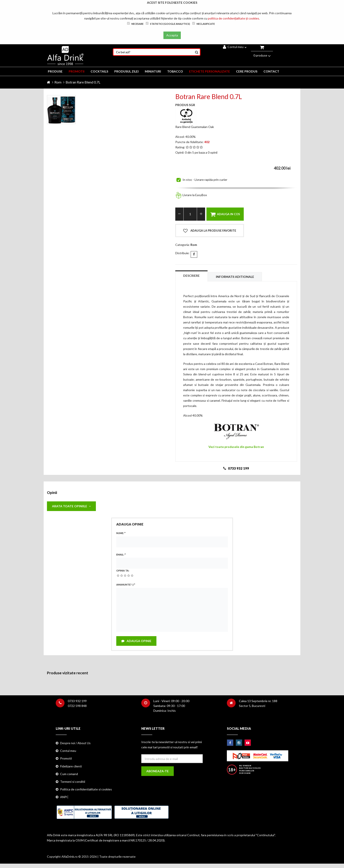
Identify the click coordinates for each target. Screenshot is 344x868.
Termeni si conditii (73, 782)
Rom (58, 82)
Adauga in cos (225, 214)
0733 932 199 (77, 701)
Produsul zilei (126, 71)
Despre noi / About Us (75, 743)
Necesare (135, 24)
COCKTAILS (99, 71)
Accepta (172, 35)
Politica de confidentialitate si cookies (86, 789)
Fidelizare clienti (71, 766)
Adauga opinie (136, 641)
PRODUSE (55, 71)
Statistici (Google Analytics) (168, 24)
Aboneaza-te (158, 771)
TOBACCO (175, 71)
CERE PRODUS (247, 71)
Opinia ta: (123, 571)
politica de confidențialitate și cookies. (234, 18)
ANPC (64, 797)
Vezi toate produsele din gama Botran (236, 447)
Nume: (121, 533)
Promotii (66, 758)
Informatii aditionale (235, 277)
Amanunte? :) (126, 585)
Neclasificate (203, 24)
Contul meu (235, 47)
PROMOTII (77, 71)
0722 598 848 (77, 706)
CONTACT (271, 71)
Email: (121, 555)
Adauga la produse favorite (210, 231)
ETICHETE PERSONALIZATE (210, 71)
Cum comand (69, 774)
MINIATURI (153, 71)
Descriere (191, 276)
